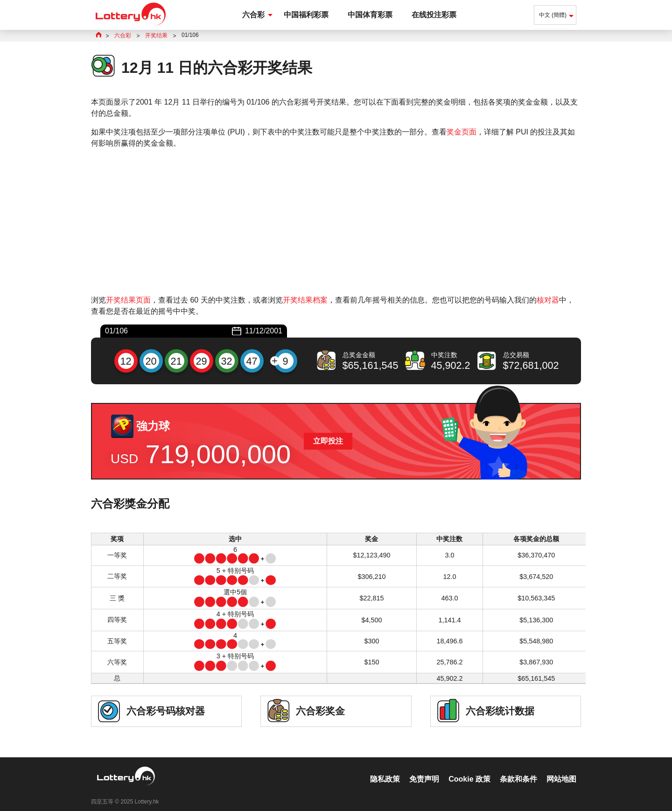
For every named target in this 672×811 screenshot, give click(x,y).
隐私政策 (385, 769)
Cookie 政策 (469, 769)
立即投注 (328, 441)
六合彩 (253, 15)
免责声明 (424, 769)
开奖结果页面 (128, 300)
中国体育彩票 (370, 15)
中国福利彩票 (306, 15)
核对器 (548, 300)
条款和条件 (518, 769)
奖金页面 (462, 132)
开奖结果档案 (305, 300)
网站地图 (561, 769)
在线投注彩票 (434, 15)
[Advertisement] (336, 222)
